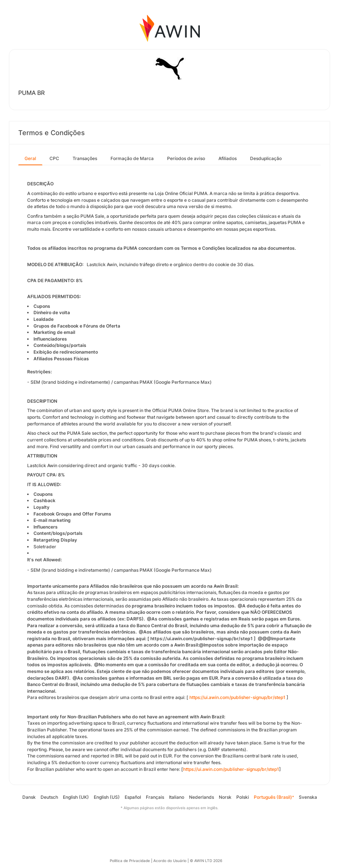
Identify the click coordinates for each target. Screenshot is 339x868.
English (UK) (76, 797)
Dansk (29, 797)
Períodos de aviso (186, 158)
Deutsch (49, 797)
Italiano (177, 797)
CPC (54, 158)
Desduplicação (266, 158)
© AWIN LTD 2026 (206, 861)
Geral (30, 158)
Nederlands (202, 797)
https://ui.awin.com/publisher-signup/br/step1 (237, 697)
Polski (243, 797)
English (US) (107, 797)
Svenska (308, 797)
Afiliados (228, 158)
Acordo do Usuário (170, 861)
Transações (85, 158)
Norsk (225, 797)
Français (155, 797)
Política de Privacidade (130, 861)
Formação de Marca (132, 158)
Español (133, 797)
